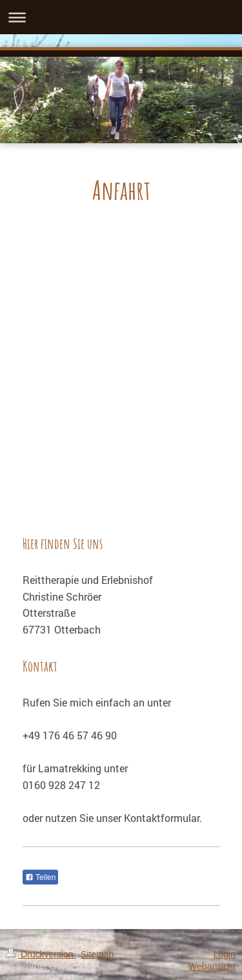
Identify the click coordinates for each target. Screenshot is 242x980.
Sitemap (97, 954)
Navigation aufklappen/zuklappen (121, 17)
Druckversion (41, 954)
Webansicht (212, 966)
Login (225, 954)
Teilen (40, 877)
